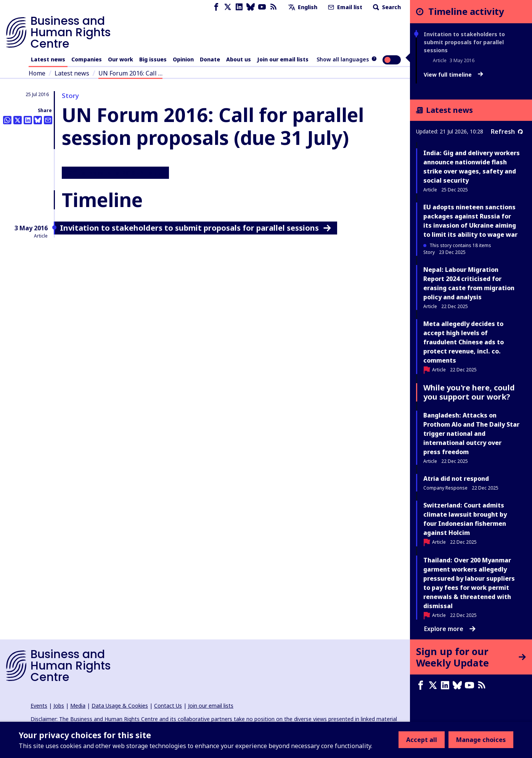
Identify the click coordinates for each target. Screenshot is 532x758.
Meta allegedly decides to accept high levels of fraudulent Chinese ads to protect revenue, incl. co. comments (464, 342)
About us (239, 59)
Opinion (183, 59)
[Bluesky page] (251, 7)
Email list (344, 7)
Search (386, 7)
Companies (87, 59)
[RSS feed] (273, 7)
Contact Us (168, 706)
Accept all (422, 740)
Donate (210, 59)
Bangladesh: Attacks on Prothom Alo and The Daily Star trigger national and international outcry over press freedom (471, 434)
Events (39, 706)
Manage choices (481, 740)
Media (78, 706)
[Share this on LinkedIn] (28, 120)
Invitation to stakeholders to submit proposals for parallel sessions (464, 42)
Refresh (507, 132)
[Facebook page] (216, 7)
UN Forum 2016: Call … (130, 73)
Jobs (59, 706)
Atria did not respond (456, 479)
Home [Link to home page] (37, 73)
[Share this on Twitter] (18, 120)
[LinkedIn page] (239, 7)
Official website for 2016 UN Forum (115, 173)
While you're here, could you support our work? (469, 392)
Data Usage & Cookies (120, 706)
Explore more (450, 629)
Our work (121, 59)
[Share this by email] (48, 120)
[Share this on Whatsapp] (7, 120)
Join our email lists (283, 59)
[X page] (228, 7)
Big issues (153, 59)
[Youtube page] (262, 7)
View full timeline (453, 75)
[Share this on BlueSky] (38, 120)
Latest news (48, 59)
